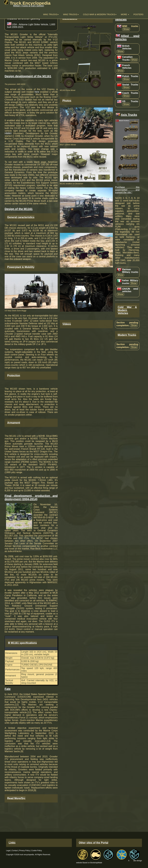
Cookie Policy (37, 851)
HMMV (8, 133)
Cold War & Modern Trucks (100, 14)
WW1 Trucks (51, 14)
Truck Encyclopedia (27, 3)
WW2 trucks (71, 14)
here (37, 92)
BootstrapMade (96, 863)
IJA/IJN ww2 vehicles (130, 290)
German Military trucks (130, 271)
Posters (138, 14)
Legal (8, 851)
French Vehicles (127, 67)
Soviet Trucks (130, 85)
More (125, 14)
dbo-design (138, 861)
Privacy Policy (24, 851)
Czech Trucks (130, 93)
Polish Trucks (130, 76)
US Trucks (130, 101)
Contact (15, 851)
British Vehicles (127, 47)
